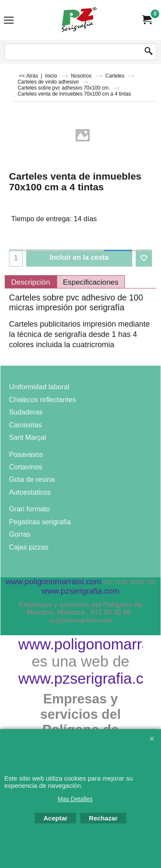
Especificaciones (91, 282)
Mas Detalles (75, 799)
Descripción (31, 282)
